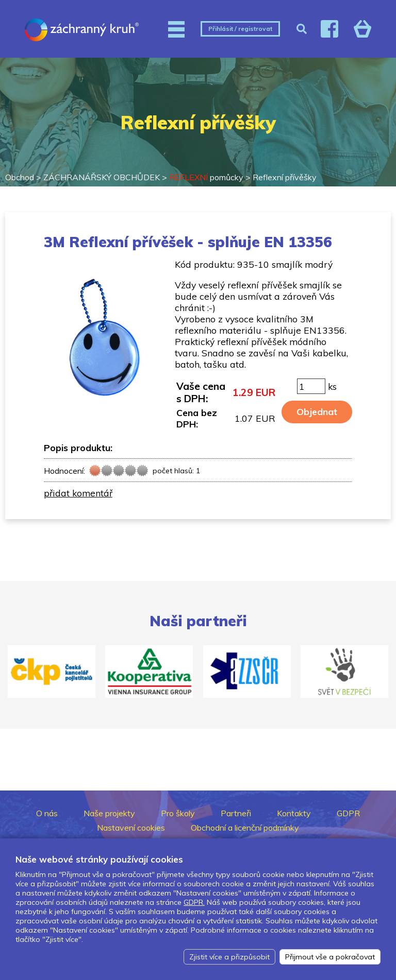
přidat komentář (78, 493)
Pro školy (178, 813)
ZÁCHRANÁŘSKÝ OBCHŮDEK (102, 177)
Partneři (236, 813)
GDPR (348, 813)
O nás (47, 813)
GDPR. (194, 902)
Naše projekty (109, 813)
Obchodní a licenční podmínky (245, 828)
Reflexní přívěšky (285, 177)
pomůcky (206, 177)
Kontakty (294, 813)
